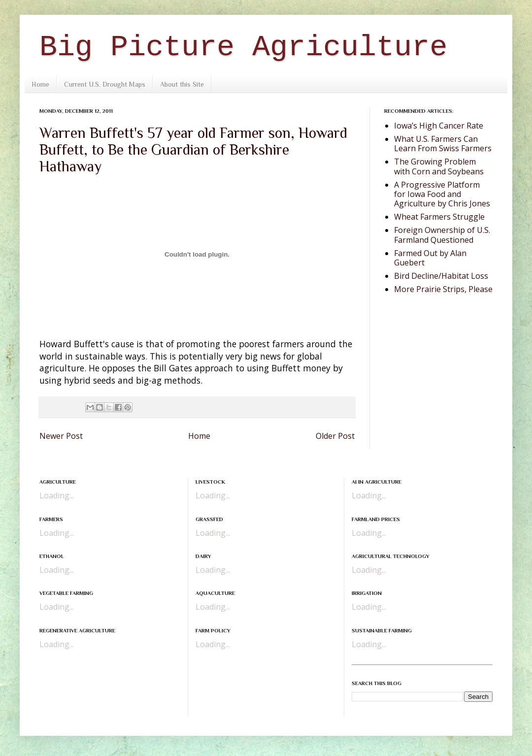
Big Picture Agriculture (243, 47)
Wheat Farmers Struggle (439, 217)
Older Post (335, 436)
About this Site (182, 84)
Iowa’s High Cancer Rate (439, 126)
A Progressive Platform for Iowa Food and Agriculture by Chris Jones (442, 194)
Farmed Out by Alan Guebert (430, 258)
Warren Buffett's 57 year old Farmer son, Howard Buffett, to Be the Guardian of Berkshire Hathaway (193, 150)
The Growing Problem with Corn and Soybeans (439, 166)
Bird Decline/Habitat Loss (441, 276)
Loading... (57, 495)
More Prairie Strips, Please (443, 289)
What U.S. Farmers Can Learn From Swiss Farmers (443, 144)
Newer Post (61, 436)
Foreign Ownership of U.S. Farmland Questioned (442, 235)
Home (40, 84)
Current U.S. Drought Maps (105, 84)
